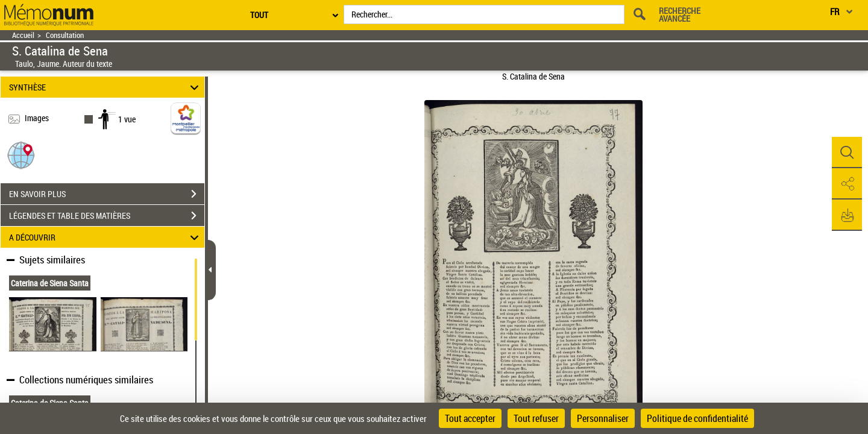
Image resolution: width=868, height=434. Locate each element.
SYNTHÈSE (106, 87)
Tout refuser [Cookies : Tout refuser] (536, 418)
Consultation (65, 35)
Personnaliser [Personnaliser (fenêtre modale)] (603, 418)
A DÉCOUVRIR (106, 237)
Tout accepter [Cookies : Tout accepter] (470, 418)
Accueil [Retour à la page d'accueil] (23, 35)
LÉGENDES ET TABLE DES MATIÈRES (107, 216)
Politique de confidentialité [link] (697, 418)
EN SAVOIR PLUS (107, 194)
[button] (21, 155)
